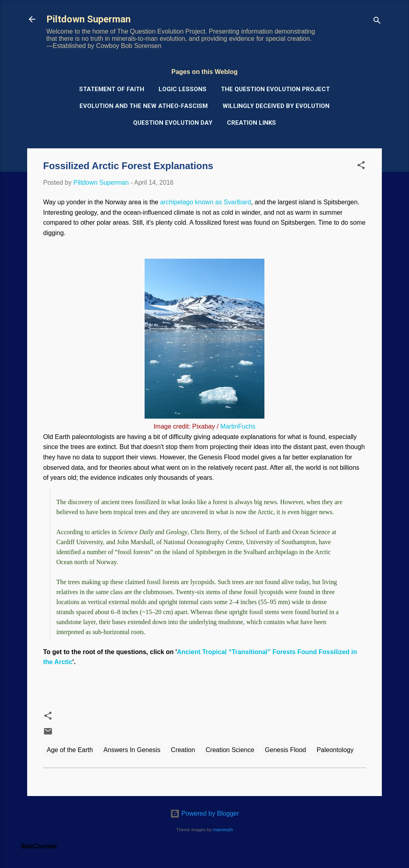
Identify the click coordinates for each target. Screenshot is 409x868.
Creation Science (230, 750)
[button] (361, 167)
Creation (183, 750)
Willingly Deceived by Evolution (276, 106)
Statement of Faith (112, 89)
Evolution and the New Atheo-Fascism (144, 106)
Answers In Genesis (132, 750)
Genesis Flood (285, 750)
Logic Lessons (183, 89)
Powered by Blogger (205, 813)
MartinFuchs (238, 426)
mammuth (223, 830)
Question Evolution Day (173, 123)
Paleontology (335, 750)
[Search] (377, 22)
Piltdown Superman (88, 19)
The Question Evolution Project (275, 89)
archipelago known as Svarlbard (206, 202)
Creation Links (251, 123)
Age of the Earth (70, 750)
